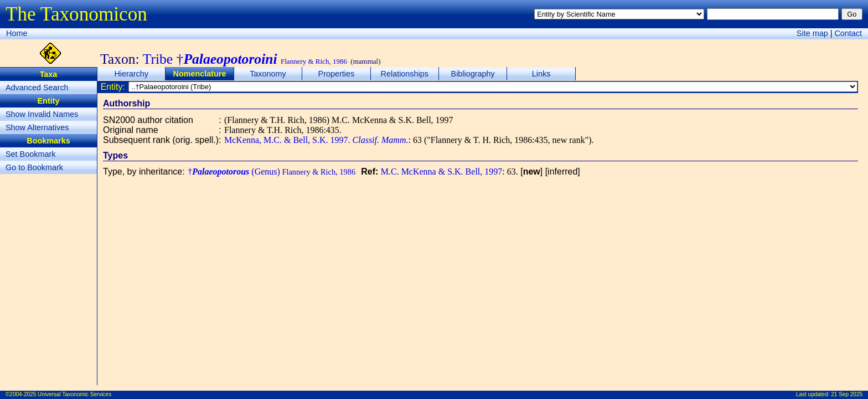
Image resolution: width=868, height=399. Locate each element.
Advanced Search (37, 88)
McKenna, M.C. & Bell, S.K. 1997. (316, 140)
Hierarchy (131, 74)
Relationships (405, 74)
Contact (848, 33)
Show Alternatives (37, 127)
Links (541, 74)
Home (17, 33)
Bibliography (473, 74)
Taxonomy (268, 74)
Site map (812, 33)
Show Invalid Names (42, 114)
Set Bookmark (30, 154)
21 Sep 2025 (847, 394)
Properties (337, 74)
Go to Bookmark (34, 167)
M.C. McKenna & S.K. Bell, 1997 (442, 172)
